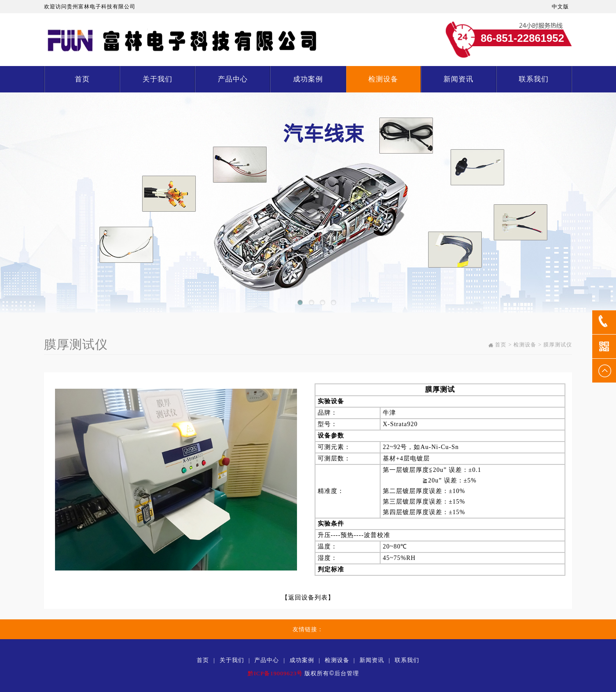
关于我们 (158, 79)
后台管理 (347, 673)
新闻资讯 (458, 79)
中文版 (560, 7)
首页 (82, 79)
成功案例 (308, 79)
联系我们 (534, 79)
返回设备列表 (308, 598)
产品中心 (233, 79)
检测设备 (383, 79)
